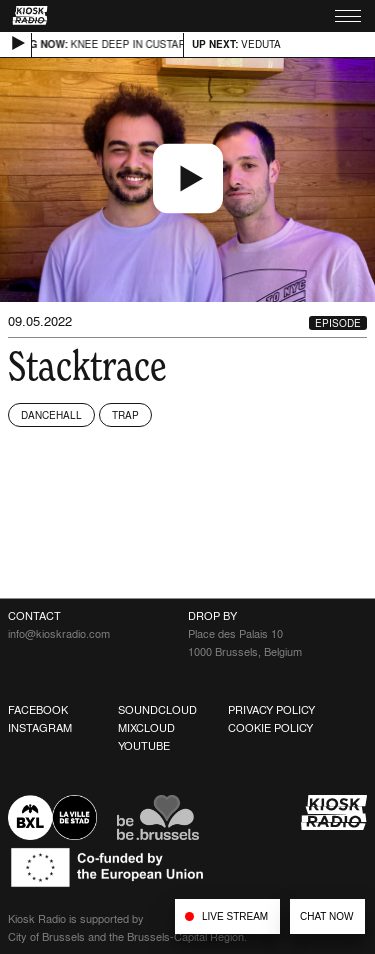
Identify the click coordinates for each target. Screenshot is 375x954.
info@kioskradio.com (59, 634)
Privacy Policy (271, 710)
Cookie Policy (270, 728)
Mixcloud (146, 728)
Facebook (38, 710)
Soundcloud (157, 710)
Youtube (144, 746)
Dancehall (51, 415)
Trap (125, 415)
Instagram (40, 728)
